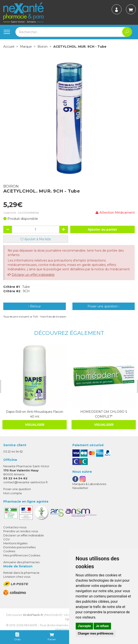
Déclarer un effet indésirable (33, 275)
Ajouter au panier (102, 229)
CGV (6, 539)
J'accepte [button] (84, 626)
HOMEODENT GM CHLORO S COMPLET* (103, 414)
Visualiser (34, 424)
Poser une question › (103, 306)
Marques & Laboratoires (89, 484)
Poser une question (17, 489)
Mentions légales (15, 543)
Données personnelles (19, 547)
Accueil (9, 47)
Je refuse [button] (102, 626)
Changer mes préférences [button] (96, 633)
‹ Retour (35, 306)
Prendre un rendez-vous (21, 531)
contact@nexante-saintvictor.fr (26, 482)
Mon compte (13, 493)
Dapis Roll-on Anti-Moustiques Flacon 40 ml (34, 414)
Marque (26, 47)
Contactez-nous (15, 527)
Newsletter (80, 488)
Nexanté (31, 625)
